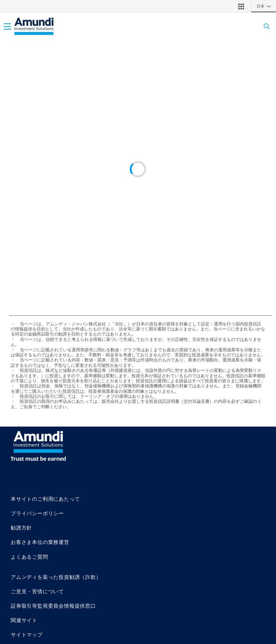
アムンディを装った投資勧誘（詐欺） (56, 577)
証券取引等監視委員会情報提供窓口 (53, 606)
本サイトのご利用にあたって (45, 499)
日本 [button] (266, 6)
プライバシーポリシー (37, 513)
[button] (241, 6)
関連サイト (24, 620)
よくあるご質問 (29, 557)
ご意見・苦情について (37, 591)
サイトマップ (27, 634)
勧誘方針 (21, 528)
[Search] (264, 26)
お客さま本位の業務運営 (40, 542)
